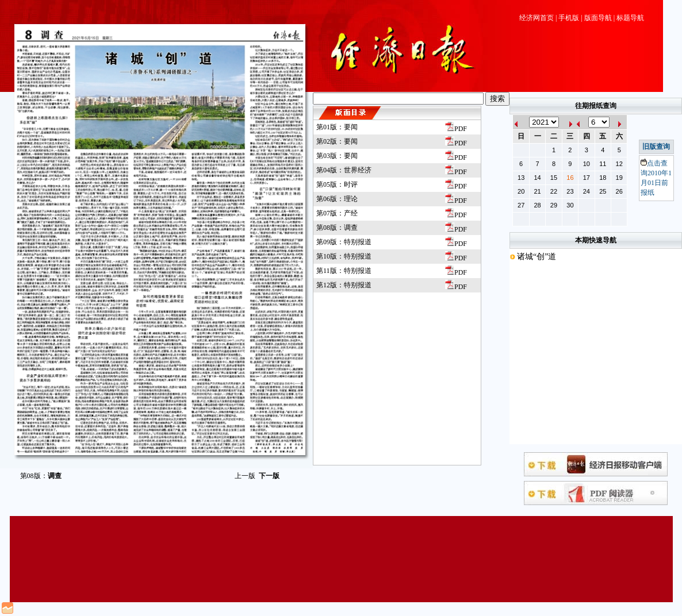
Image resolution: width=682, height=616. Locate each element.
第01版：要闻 (337, 127)
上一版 (245, 476)
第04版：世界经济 (344, 170)
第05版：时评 (337, 184)
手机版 (569, 18)
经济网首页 (537, 18)
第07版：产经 (337, 213)
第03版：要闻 (337, 156)
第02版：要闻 (337, 141)
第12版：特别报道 (344, 285)
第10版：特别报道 (344, 256)
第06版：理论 (337, 199)
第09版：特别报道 (344, 242)
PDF (456, 129)
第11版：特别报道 (344, 271)
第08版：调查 (337, 228)
